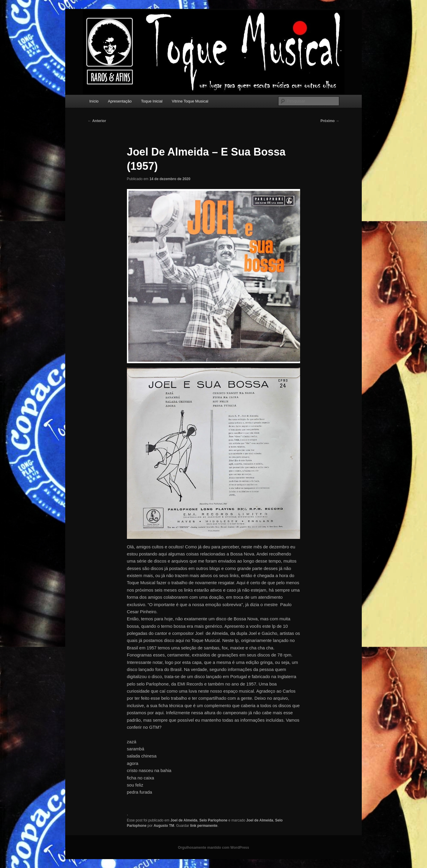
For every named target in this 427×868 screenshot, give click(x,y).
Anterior (97, 121)
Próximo (330, 121)
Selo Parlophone (213, 820)
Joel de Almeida (184, 820)
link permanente (204, 826)
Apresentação (120, 101)
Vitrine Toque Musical (190, 101)
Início (94, 101)
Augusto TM (164, 826)
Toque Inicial (152, 101)
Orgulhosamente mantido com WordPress (213, 848)
